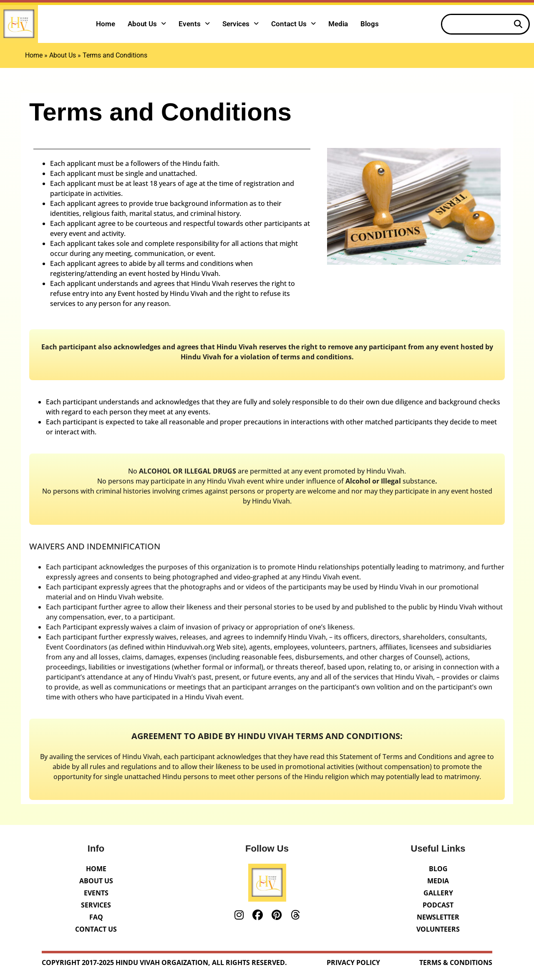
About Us (147, 24)
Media (338, 24)
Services (241, 24)
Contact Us (293, 24)
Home (106, 24)
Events (194, 24)
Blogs (370, 24)
